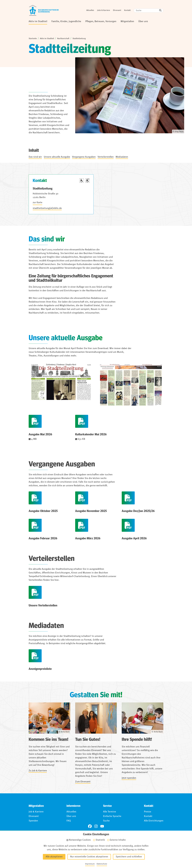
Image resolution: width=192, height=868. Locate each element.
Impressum (48, 854)
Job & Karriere (36, 812)
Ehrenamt (117, 10)
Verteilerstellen (106, 157)
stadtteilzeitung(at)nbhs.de (47, 208)
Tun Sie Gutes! (88, 739)
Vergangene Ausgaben (84, 157)
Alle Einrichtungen (154, 821)
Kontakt (127, 10)
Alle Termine (110, 812)
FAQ (69, 821)
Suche (106, 821)
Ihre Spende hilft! (137, 739)
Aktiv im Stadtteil (47, 39)
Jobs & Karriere (104, 10)
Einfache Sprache (112, 816)
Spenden (33, 821)
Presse (148, 812)
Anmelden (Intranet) (138, 854)
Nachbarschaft (63, 39)
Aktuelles (90, 10)
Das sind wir (35, 157)
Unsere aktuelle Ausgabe (57, 157)
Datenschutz (66, 854)
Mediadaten (122, 157)
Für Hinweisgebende (111, 854)
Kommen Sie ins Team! (48, 739)
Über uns (71, 816)
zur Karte (37, 203)
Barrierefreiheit (87, 854)
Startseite (33, 39)
